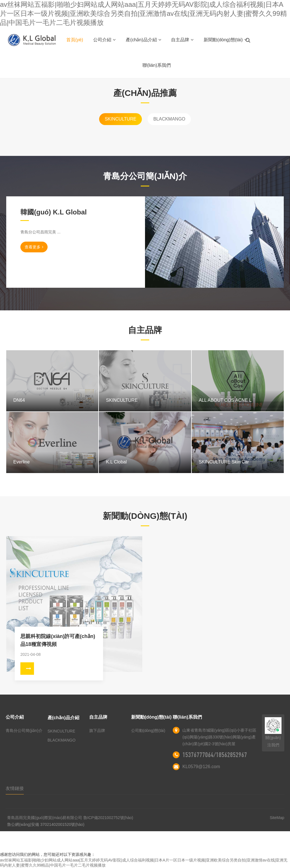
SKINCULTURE (121, 119)
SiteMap (277, 818)
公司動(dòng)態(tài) (148, 731)
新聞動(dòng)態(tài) (225, 40)
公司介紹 (104, 40)
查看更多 (34, 247)
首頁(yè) (75, 40)
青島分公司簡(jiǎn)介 (24, 731)
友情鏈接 (15, 788)
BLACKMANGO (169, 119)
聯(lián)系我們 (157, 65)
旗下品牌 (97, 731)
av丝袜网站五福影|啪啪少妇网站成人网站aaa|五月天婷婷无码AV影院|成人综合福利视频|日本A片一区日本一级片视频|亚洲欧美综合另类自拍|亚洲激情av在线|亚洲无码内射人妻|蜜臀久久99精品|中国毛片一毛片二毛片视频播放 (143, 13)
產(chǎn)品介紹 (143, 40)
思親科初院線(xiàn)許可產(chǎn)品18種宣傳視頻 (58, 640)
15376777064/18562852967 (215, 755)
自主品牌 (182, 40)
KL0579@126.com (201, 767)
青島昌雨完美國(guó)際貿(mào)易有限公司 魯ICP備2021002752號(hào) (70, 818)
